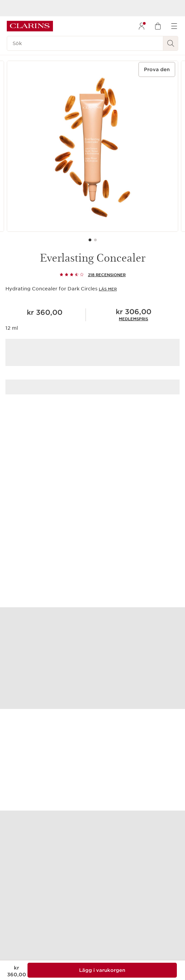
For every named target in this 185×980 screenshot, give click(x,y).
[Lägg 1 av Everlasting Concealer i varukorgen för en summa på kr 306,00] (102, 970)
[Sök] (85, 43)
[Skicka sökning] (171, 43)
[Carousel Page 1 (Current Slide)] (90, 240)
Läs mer (108, 289)
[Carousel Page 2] (95, 240)
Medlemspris (133, 319)
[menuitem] (142, 26)
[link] (133, 319)
